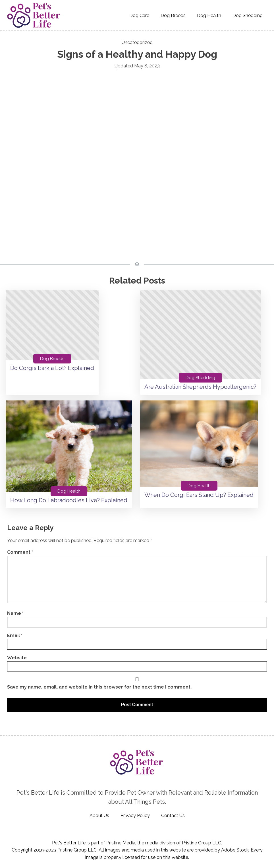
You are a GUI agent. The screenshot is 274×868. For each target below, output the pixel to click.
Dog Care (139, 15)
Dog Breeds (173, 15)
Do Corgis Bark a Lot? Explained (52, 368)
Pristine (189, 843)
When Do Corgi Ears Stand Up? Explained (199, 495)
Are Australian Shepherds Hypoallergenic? (200, 387)
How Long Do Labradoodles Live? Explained (69, 500)
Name (15, 613)
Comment (20, 552)
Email (15, 635)
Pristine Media (121, 843)
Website (17, 658)
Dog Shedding (248, 15)
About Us (99, 816)
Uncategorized (137, 43)
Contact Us (173, 816)
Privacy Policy (135, 816)
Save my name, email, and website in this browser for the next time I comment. (99, 687)
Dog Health (209, 15)
